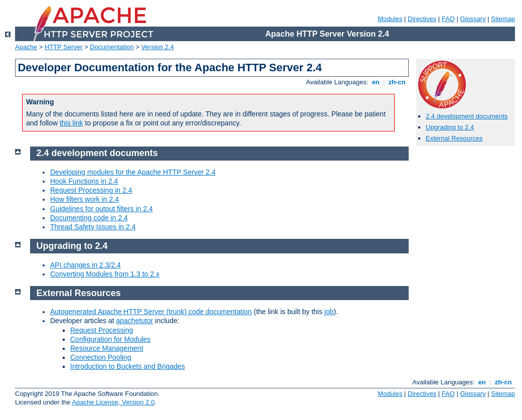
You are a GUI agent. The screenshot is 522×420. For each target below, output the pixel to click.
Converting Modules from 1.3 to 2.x (105, 274)
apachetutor (135, 321)
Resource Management (107, 348)
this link (71, 123)
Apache (26, 47)
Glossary (473, 19)
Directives (422, 19)
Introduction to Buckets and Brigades (128, 366)
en (376, 82)
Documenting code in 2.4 (89, 218)
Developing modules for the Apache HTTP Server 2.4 (133, 172)
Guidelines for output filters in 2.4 (102, 209)
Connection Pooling (101, 357)
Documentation (112, 47)
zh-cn (397, 82)
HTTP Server (64, 47)
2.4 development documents (467, 116)
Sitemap (503, 19)
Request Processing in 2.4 (91, 190)
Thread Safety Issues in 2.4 (93, 227)
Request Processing (102, 330)
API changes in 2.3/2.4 (85, 265)
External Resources (454, 138)
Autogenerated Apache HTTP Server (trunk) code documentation (151, 312)
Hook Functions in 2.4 (84, 181)
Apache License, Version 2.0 (113, 402)
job (329, 312)
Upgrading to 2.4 (450, 127)
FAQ (448, 19)
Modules (390, 19)
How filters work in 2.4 (84, 199)
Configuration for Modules (110, 339)
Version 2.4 (158, 47)
